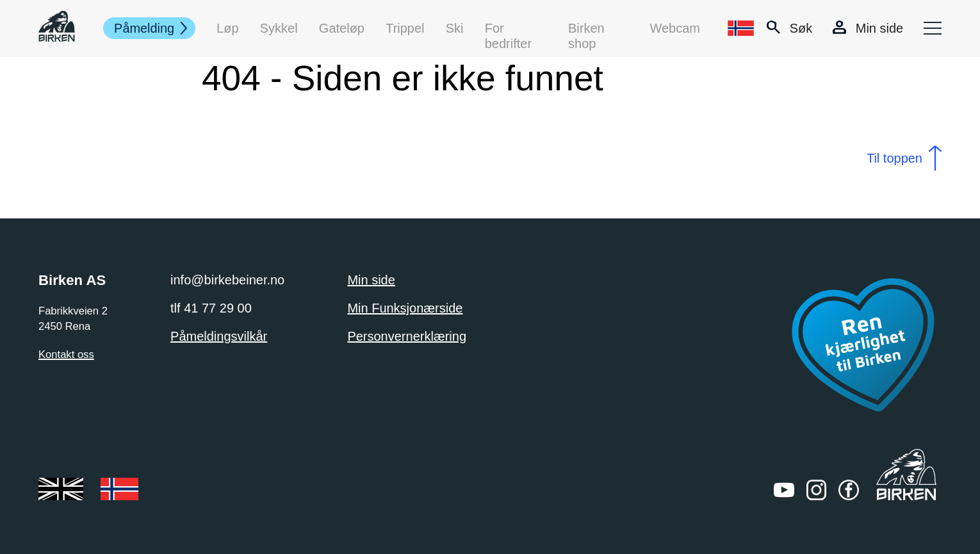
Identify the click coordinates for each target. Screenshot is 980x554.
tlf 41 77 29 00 (211, 308)
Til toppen (894, 158)
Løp (228, 28)
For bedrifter (508, 29)
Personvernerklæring (407, 336)
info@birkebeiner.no (227, 280)
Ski (455, 28)
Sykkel (279, 28)
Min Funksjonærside (405, 308)
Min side (371, 280)
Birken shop (586, 29)
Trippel (405, 28)
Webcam (675, 28)
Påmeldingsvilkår (219, 336)
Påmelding (144, 28)
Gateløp (342, 28)
